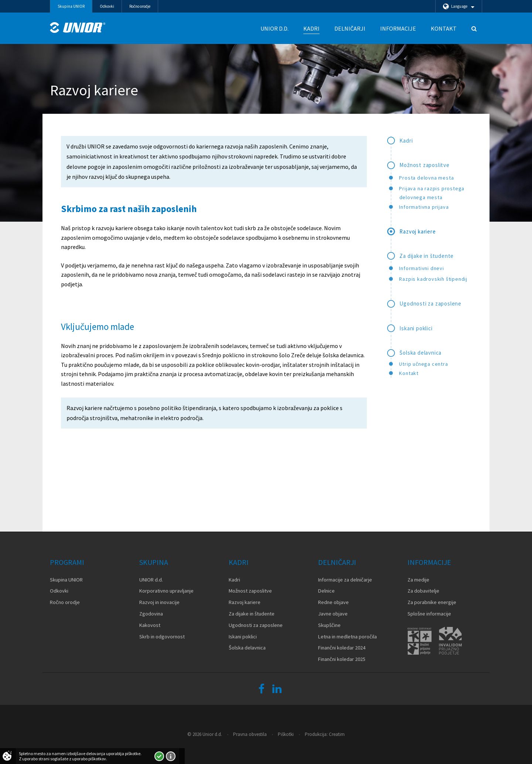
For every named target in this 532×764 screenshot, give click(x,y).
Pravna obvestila (250, 734)
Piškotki (286, 734)
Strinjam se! (159, 756)
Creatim (337, 734)
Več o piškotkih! (171, 756)
